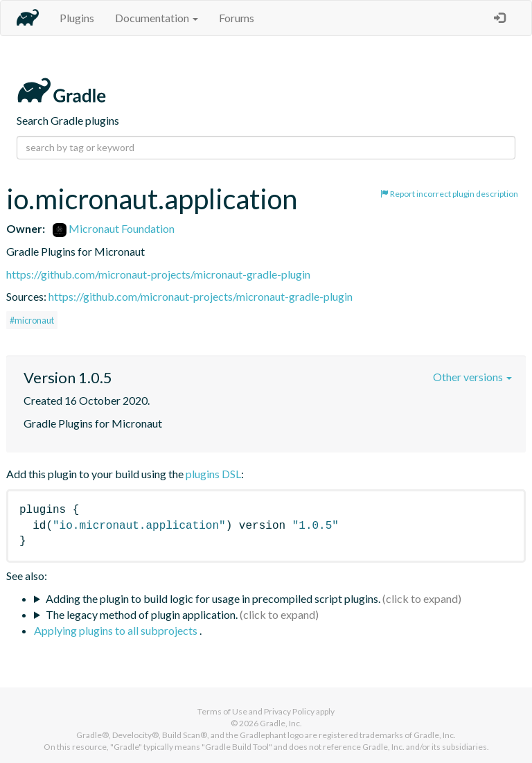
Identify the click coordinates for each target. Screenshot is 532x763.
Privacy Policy (289, 711)
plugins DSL (213, 474)
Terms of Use (222, 711)
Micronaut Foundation (114, 228)
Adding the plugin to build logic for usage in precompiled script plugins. (213, 598)
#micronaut (32, 320)
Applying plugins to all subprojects (117, 630)
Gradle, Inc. (281, 723)
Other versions (472, 377)
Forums (237, 18)
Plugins (77, 18)
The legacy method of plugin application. (142, 614)
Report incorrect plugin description (449, 194)
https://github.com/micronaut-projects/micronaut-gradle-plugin (158, 274)
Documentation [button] (157, 18)
